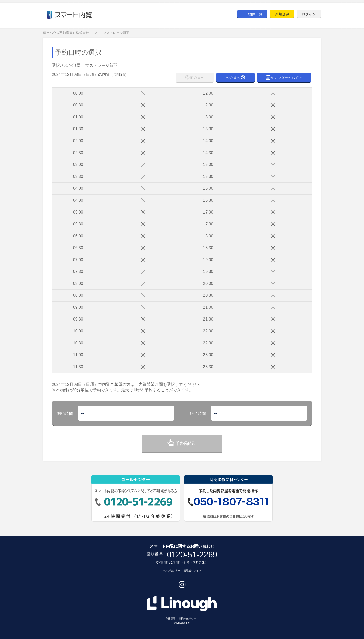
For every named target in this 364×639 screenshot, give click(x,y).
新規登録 (282, 14)
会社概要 (170, 619)
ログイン (309, 14)
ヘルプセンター (172, 571)
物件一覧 (255, 14)
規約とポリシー (187, 619)
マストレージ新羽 (116, 33)
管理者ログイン (192, 571)
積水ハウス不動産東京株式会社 (66, 33)
